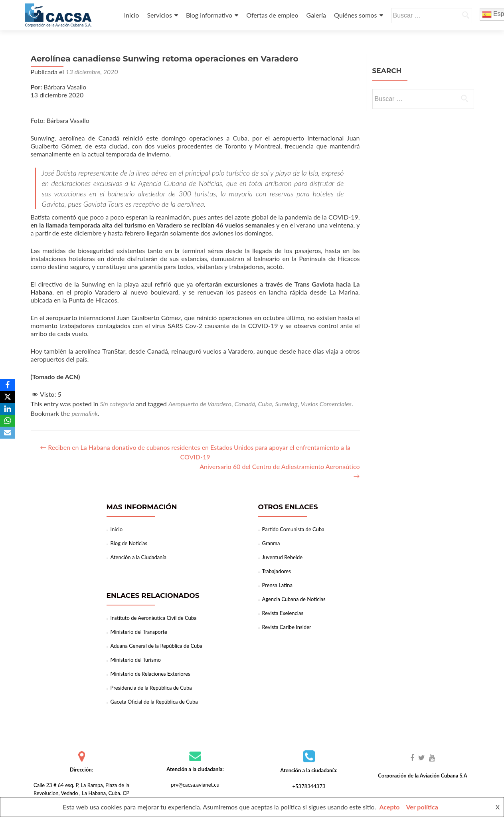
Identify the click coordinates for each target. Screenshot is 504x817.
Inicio (132, 15)
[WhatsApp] (8, 421)
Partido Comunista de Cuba (293, 529)
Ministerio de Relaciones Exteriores (150, 674)
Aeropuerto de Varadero (200, 404)
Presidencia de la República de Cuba (151, 688)
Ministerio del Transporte (139, 632)
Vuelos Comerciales (326, 404)
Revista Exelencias (283, 613)
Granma (271, 543)
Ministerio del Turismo (136, 660)
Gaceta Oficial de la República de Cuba (154, 702)
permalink (85, 413)
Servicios (159, 15)
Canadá (244, 404)
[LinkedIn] (8, 409)
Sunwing (286, 404)
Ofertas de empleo (272, 15)
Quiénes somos (355, 15)
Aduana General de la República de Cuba (157, 646)
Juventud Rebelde (283, 557)
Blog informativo (209, 15)
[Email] (8, 433)
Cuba (265, 404)
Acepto (389, 807)
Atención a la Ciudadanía (138, 557)
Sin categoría (117, 404)
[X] (8, 397)
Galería (316, 15)
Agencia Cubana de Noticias (294, 599)
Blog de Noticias (129, 543)
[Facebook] (8, 385)
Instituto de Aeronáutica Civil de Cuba (154, 618)
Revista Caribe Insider (287, 627)
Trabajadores (277, 571)
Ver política (422, 807)
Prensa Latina (277, 585)
